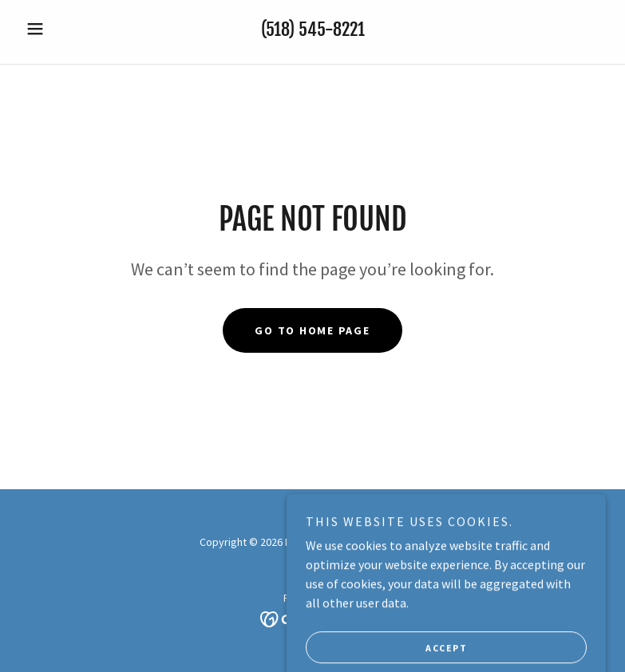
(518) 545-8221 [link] (313, 29)
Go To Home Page (312, 330)
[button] (63, 29)
